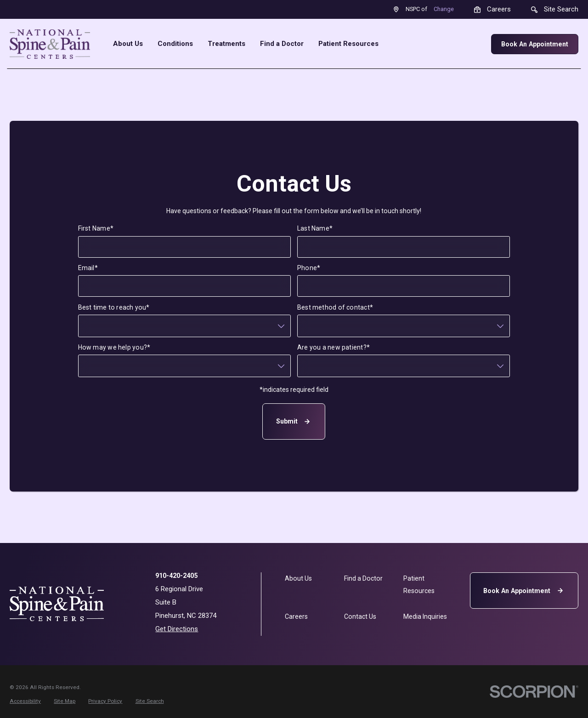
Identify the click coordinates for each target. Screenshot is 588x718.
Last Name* (315, 228)
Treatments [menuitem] (226, 44)
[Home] (50, 44)
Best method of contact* (335, 307)
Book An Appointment (535, 44)
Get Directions (177, 629)
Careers (296, 616)
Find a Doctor (363, 578)
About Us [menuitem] (128, 44)
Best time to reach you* (114, 307)
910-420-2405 (176, 576)
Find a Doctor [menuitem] (282, 44)
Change (444, 9)
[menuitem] (25, 701)
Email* (88, 268)
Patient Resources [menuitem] (348, 44)
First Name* (96, 228)
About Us (298, 578)
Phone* (309, 268)
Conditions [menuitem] (175, 44)
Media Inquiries (425, 616)
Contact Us (360, 616)
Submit (294, 421)
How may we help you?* (114, 347)
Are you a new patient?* (334, 347)
